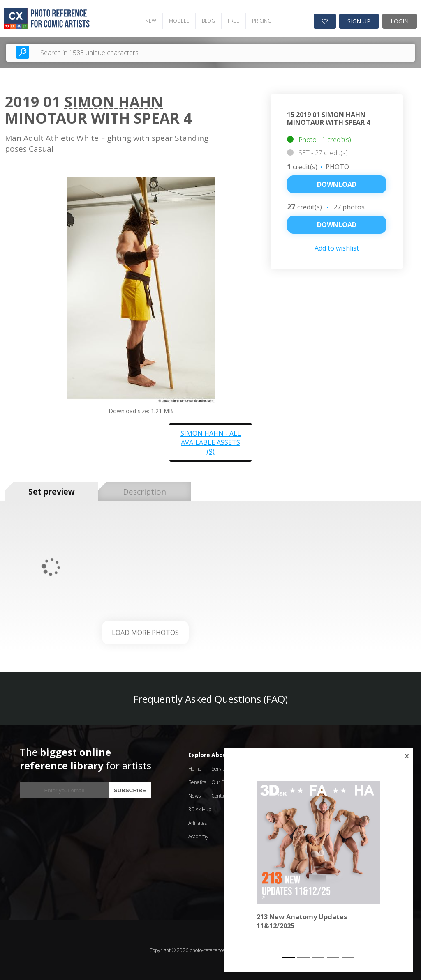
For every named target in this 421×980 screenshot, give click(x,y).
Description (145, 492)
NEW (151, 21)
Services (221, 769)
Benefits (197, 782)
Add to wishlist (337, 248)
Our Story (222, 782)
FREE (234, 21)
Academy (198, 836)
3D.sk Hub (200, 809)
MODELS (179, 21)
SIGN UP (359, 21)
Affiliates (198, 823)
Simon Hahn (113, 102)
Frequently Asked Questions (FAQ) (210, 699)
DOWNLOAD (337, 225)
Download (337, 184)
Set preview (52, 492)
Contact (220, 796)
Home (195, 769)
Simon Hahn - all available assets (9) (211, 442)
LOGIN (400, 21)
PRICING (262, 21)
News (194, 796)
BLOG (208, 21)
